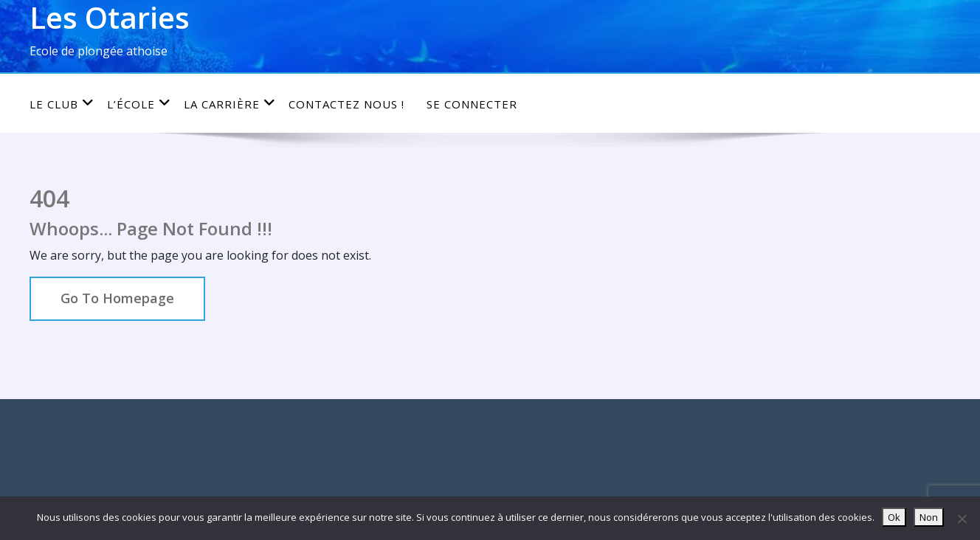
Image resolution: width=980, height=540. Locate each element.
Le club (62, 104)
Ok (894, 517)
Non (929, 517)
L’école (139, 104)
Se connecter (472, 104)
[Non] (962, 519)
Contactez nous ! (346, 104)
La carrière (230, 104)
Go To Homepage (117, 298)
